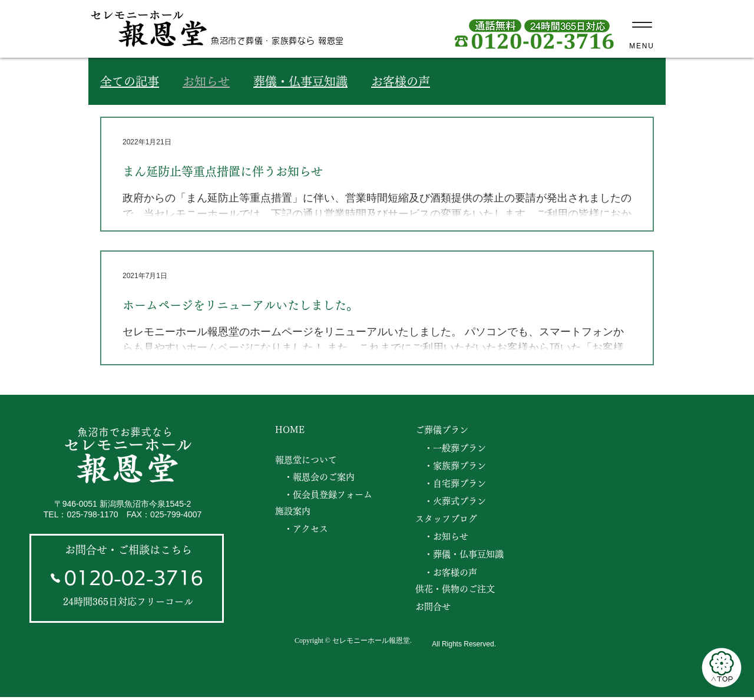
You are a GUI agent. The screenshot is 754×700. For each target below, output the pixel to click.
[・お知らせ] (444, 537)
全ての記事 (130, 81)
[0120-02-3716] (126, 578)
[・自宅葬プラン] (453, 484)
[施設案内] (297, 511)
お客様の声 (401, 81)
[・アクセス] (305, 529)
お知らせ (206, 81)
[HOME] (292, 430)
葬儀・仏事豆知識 (300, 81)
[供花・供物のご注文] (458, 589)
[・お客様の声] (462, 573)
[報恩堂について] (308, 460)
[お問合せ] (458, 607)
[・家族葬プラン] (453, 466)
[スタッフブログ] (449, 519)
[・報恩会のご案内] (318, 477)
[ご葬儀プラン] (444, 430)
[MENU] (642, 28)
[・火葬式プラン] (453, 501)
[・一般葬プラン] (453, 448)
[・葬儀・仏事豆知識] (462, 554)
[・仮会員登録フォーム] (327, 495)
